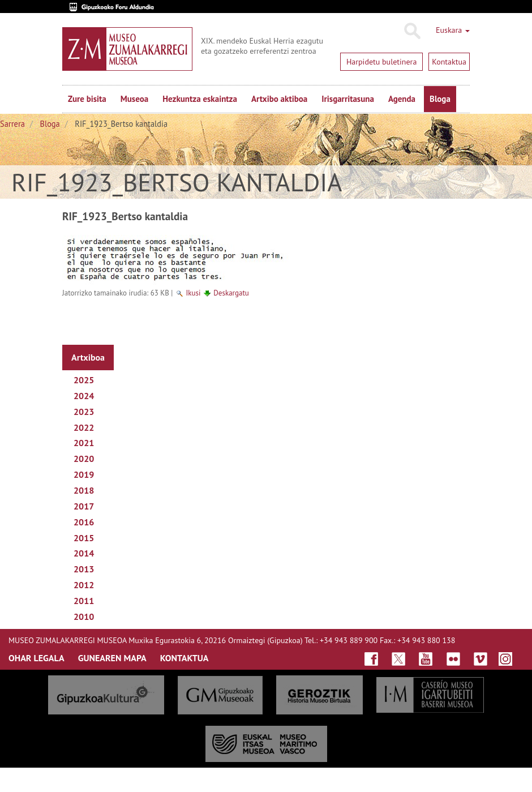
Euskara (453, 30)
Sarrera (12, 124)
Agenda (402, 99)
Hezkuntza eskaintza (200, 99)
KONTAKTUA (185, 658)
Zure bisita (87, 99)
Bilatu (412, 31)
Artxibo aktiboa (279, 99)
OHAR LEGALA (37, 658)
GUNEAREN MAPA (112, 658)
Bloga (440, 99)
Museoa (134, 99)
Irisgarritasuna (348, 99)
